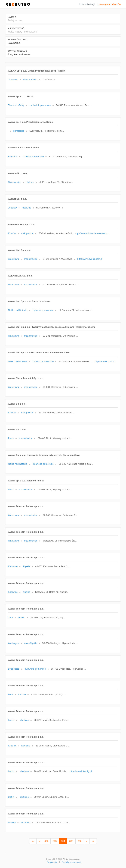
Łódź (11, 694)
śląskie (27, 566)
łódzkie (30, 182)
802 (46, 841)
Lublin (11, 720)
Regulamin (52, 862)
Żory (10, 618)
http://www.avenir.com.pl (90, 259)
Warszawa (13, 259)
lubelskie (26, 208)
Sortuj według (17, 51)
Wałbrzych (13, 643)
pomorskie (19, 131)
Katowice (13, 566)
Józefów (12, 208)
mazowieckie (31, 259)
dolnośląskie (31, 643)
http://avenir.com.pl (105, 361)
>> (93, 841)
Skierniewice (15, 182)
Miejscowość (16, 28)
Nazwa (12, 17)
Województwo (17, 40)
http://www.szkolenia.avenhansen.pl (92, 233)
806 (80, 841)
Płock (11, 438)
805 (71, 841)
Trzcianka (13, 80)
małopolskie (27, 233)
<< (33, 841)
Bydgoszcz (14, 669)
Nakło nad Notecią (18, 310)
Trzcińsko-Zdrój (16, 105)
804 (63, 841)
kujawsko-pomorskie (33, 156)
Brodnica (13, 156)
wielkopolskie (30, 80)
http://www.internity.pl (81, 771)
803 (55, 841)
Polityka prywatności (71, 862)
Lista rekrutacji (87, 4)
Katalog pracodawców (109, 4)
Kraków (12, 233)
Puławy (12, 823)
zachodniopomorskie (40, 105)
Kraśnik (12, 746)
